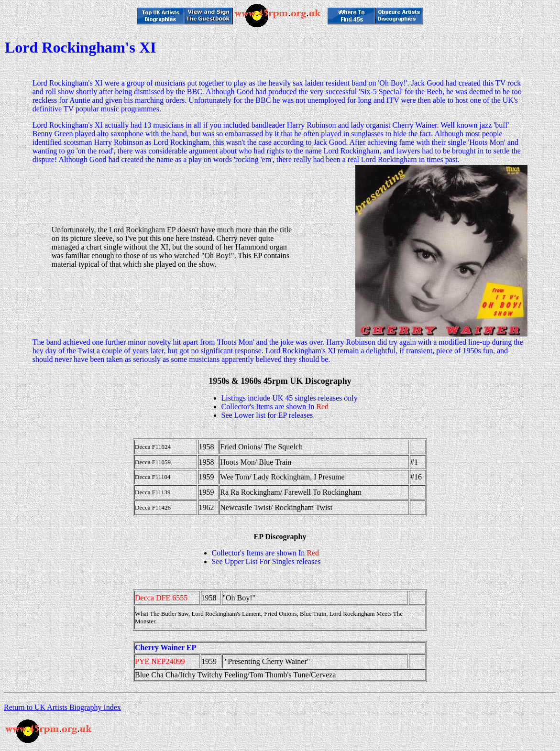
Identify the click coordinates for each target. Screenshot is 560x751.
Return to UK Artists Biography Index (62, 707)
